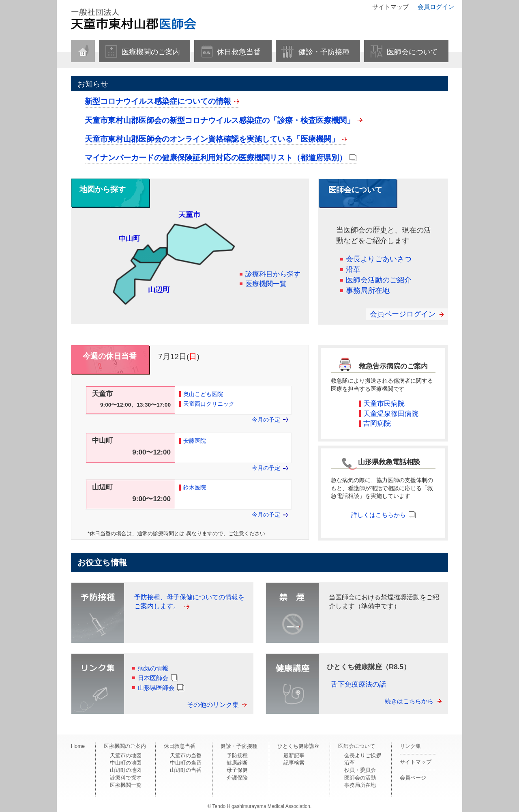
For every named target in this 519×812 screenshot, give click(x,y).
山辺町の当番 (186, 770)
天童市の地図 (126, 755)
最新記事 (294, 755)
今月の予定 (266, 420)
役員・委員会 (360, 770)
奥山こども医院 (203, 394)
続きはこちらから (409, 701)
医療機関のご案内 (151, 52)
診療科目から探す (273, 274)
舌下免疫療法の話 (358, 684)
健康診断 (237, 763)
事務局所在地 (368, 291)
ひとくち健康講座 (298, 746)
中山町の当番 (186, 763)
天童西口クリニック (209, 404)
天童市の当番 (186, 755)
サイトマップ (390, 7)
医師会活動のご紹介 (379, 280)
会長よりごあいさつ (379, 259)
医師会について (412, 52)
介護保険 (237, 778)
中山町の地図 (126, 763)
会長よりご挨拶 (363, 755)
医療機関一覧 (266, 284)
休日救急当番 (239, 52)
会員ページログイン (403, 314)
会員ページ (413, 778)
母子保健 (237, 770)
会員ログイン (436, 7)
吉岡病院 (377, 423)
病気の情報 (153, 668)
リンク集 (410, 746)
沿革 (353, 269)
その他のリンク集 (213, 705)
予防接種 (237, 755)
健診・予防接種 (324, 52)
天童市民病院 (384, 404)
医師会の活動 (360, 778)
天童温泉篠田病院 (391, 414)
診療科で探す (126, 778)
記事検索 (294, 763)
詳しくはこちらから (379, 515)
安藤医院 (195, 441)
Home (78, 746)
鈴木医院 (195, 488)
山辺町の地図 (126, 770)
